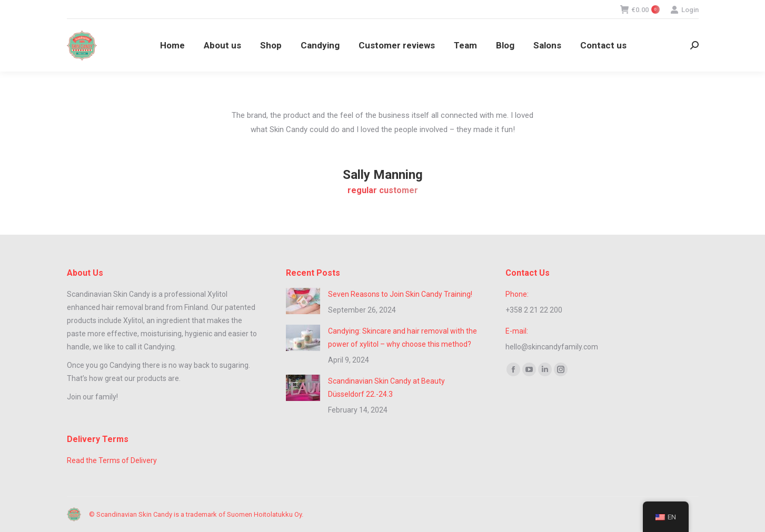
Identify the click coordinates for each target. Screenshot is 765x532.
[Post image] (303, 301)
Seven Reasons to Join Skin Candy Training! (400, 294)
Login (684, 10)
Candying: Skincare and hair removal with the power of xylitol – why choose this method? (403, 338)
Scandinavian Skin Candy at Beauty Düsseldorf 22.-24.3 (386, 388)
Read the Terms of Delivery (112, 460)
